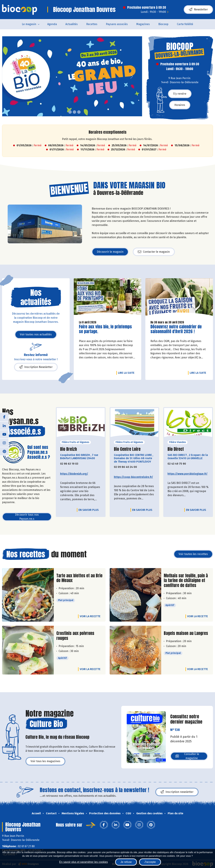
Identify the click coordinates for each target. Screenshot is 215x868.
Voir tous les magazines (45, 761)
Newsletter (198, 10)
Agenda (52, 24)
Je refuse (126, 862)
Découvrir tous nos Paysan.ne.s (27, 517)
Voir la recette (90, 616)
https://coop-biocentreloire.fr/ (133, 477)
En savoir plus (89, 510)
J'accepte (150, 862)
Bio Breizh (68, 449)
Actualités (72, 24)
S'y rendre (180, 94)
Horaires (180, 105)
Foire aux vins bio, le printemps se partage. (105, 329)
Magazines (143, 24)
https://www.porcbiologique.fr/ (188, 474)
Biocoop (163, 24)
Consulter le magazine (187, 756)
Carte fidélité (185, 24)
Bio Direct (176, 449)
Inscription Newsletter (36, 367)
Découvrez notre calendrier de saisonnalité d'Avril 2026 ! (176, 329)
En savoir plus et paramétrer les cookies (84, 862)
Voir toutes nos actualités (36, 334)
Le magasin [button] (29, 24)
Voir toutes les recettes (193, 554)
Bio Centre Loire (127, 449)
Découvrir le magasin (110, 252)
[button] (5, 76)
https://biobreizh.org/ (74, 474)
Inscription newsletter (177, 792)
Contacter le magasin (154, 252)
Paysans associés (117, 24)
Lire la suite (127, 373)
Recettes (92, 24)
